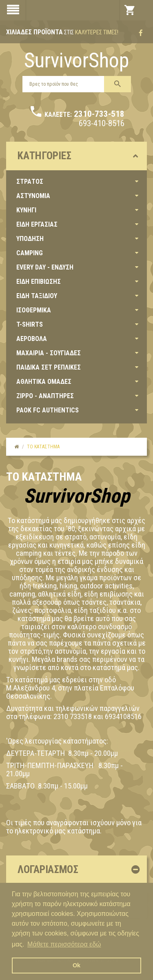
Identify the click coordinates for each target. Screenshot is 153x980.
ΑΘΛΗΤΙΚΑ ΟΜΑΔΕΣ (44, 382)
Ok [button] (76, 965)
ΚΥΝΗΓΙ (26, 210)
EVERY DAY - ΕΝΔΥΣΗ (45, 267)
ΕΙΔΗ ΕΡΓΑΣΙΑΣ (37, 224)
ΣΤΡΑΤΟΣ (30, 182)
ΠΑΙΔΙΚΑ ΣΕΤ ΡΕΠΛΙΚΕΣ (49, 367)
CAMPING (30, 253)
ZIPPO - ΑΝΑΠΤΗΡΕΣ (45, 396)
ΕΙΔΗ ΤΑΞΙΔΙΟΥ (37, 296)
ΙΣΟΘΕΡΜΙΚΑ (34, 310)
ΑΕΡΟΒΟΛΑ (32, 339)
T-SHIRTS (30, 324)
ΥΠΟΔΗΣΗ (30, 239)
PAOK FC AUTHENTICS (48, 410)
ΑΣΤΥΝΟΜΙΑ (33, 196)
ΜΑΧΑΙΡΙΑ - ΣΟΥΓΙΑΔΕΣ (49, 353)
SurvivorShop (76, 60)
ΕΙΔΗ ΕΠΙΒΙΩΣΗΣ (39, 282)
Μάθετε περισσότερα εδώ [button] (64, 944)
